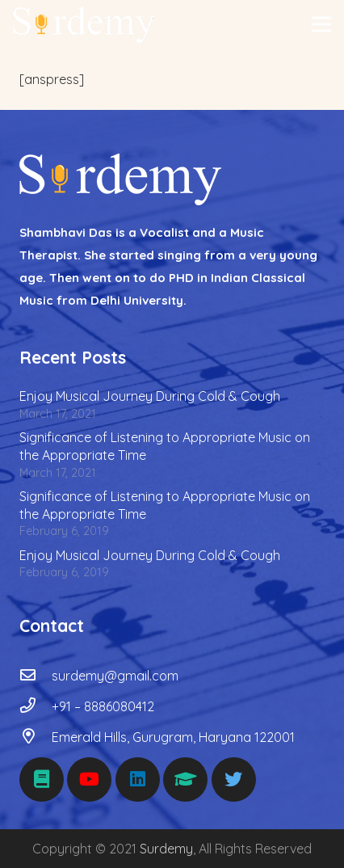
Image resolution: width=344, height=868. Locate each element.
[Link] (84, 25)
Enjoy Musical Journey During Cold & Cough (150, 396)
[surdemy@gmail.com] (36, 676)
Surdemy (166, 849)
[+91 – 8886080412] (36, 706)
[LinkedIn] (138, 780)
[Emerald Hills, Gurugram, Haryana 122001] (36, 737)
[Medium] (42, 780)
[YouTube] (89, 780)
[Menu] (321, 24)
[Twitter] (234, 780)
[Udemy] (185, 780)
